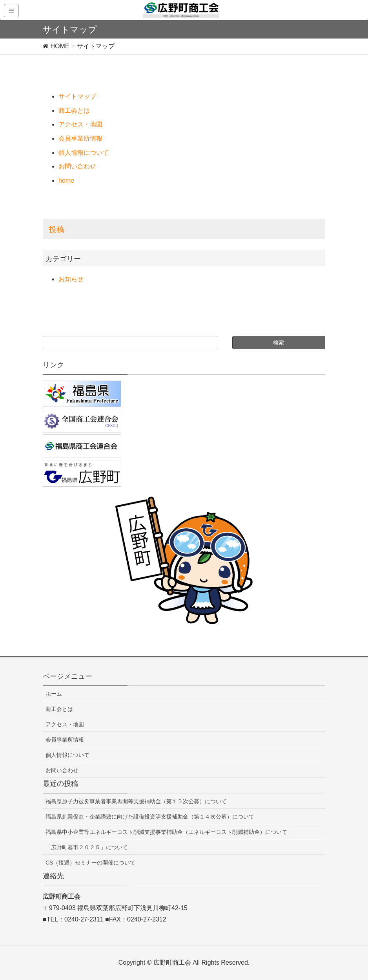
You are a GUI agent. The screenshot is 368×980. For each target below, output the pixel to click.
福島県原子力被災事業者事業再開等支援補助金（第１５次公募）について (136, 801)
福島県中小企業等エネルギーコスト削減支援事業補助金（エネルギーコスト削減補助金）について (166, 832)
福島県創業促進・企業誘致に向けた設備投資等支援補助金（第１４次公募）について (150, 817)
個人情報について (84, 153)
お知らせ (71, 279)
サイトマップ (77, 96)
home (66, 180)
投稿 (56, 229)
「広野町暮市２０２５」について (87, 847)
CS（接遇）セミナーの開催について (90, 863)
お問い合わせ (77, 166)
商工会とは (74, 111)
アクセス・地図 (80, 124)
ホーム (54, 694)
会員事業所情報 (80, 138)
